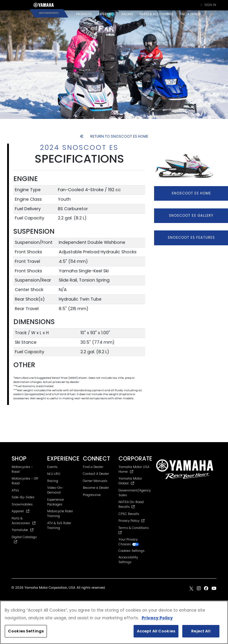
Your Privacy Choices (129, 542)
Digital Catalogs (24, 539)
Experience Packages (56, 502)
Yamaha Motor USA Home (134, 469)
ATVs (15, 490)
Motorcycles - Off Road (25, 481)
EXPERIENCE (106, 14)
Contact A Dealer (96, 474)
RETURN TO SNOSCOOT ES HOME (114, 136)
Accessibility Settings (128, 560)
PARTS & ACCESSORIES (156, 14)
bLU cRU (54, 474)
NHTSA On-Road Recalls (131, 504)
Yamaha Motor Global (130, 481)
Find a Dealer (93, 467)
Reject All (201, 631)
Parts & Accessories (24, 521)
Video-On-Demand (55, 490)
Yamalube (23, 530)
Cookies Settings (132, 551)
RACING (127, 14)
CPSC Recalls (129, 514)
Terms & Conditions (134, 530)
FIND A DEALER (190, 14)
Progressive (92, 495)
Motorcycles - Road (22, 469)
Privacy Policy (132, 521)
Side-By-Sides (23, 497)
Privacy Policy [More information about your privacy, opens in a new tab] (157, 618)
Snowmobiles (22, 504)
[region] (114, 622)
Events (52, 467)
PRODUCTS (84, 14)
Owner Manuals (95, 481)
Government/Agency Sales (135, 493)
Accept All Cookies (156, 631)
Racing (53, 481)
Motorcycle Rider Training (60, 514)
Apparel (20, 511)
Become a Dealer (96, 488)
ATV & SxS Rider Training (59, 526)
